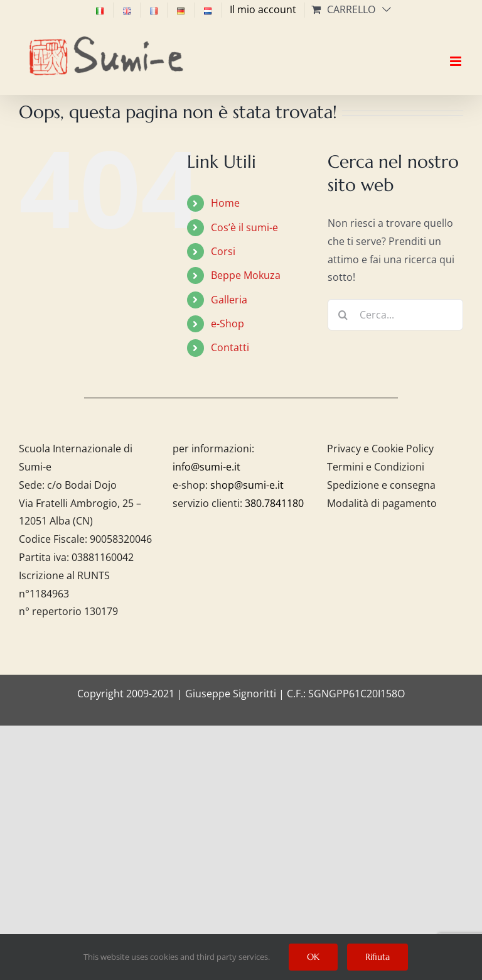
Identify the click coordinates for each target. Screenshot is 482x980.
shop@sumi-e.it (247, 485)
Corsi (223, 251)
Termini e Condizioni (376, 467)
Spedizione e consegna (381, 485)
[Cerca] (343, 315)
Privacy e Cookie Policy (380, 449)
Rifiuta (378, 957)
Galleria (229, 300)
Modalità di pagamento (382, 503)
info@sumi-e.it (206, 467)
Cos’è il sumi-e (244, 227)
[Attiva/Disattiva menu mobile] (457, 50)
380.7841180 (274, 503)
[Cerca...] (395, 315)
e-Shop (228, 324)
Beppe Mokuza (246, 275)
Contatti (230, 347)
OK (313, 957)
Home (225, 203)
